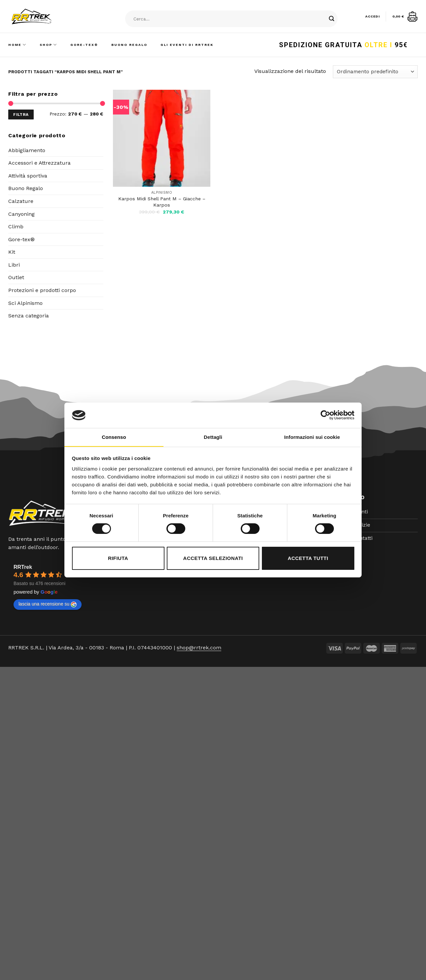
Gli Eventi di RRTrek (187, 45)
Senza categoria (29, 316)
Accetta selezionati (213, 558)
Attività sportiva (28, 176)
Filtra (21, 114)
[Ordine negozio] (375, 72)
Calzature (21, 201)
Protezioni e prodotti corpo (42, 290)
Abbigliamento (27, 150)
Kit (12, 252)
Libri (14, 265)
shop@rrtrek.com (199, 648)
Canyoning (21, 214)
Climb (16, 227)
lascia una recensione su (48, 604)
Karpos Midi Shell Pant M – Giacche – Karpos (162, 202)
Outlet (16, 277)
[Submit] (332, 19)
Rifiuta (118, 558)
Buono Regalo (129, 45)
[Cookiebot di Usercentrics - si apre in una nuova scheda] (325, 415)
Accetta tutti (308, 558)
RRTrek (23, 567)
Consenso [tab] (114, 437)
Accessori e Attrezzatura (39, 163)
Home (17, 45)
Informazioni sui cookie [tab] (312, 437)
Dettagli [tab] (213, 437)
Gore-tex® (21, 239)
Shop (48, 45)
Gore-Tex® (84, 45)
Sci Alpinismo (25, 303)
